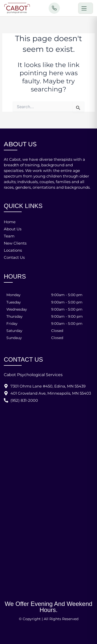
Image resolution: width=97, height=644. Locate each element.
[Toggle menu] (86, 8)
